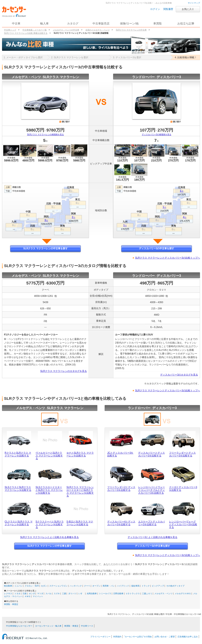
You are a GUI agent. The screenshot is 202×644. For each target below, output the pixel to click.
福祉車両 (135, 586)
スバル (48, 594)
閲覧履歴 (168, 9)
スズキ (57, 594)
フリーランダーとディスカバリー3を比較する (182, 454)
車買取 (158, 23)
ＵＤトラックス (133, 594)
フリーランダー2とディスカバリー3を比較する (121, 489)
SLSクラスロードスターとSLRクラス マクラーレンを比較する (49, 490)
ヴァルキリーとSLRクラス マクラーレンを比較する (49, 456)
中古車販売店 (101, 23)
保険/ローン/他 (129, 23)
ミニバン (18, 586)
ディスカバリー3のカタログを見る (179, 375)
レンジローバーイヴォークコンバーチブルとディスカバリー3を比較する (151, 490)
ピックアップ (158, 586)
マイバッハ (38, 596)
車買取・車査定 (11, 604)
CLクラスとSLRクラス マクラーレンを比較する (19, 523)
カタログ (73, 23)
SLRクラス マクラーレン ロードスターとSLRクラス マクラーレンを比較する (80, 491)
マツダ (40, 594)
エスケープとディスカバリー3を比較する (151, 523)
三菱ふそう (147, 594)
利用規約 (117, 637)
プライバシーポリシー (100, 637)
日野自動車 (118, 594)
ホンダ (32, 594)
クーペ (87, 586)
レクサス (8, 594)
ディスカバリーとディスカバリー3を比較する (151, 454)
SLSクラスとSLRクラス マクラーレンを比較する (18, 489)
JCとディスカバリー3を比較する (120, 454)
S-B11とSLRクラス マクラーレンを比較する (80, 523)
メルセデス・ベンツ (163, 594)
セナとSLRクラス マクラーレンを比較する (80, 454)
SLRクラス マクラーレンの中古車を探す (45, 248)
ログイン (155, 9)
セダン (44, 586)
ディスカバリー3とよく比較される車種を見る (153, 537)
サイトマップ (194, 3)
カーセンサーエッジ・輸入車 (48, 626)
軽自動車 (8, 586)
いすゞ (81, 594)
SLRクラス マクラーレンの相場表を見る (45, 134)
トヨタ (17, 594)
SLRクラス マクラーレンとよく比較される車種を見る (50, 537)
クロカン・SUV (32, 586)
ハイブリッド (123, 586)
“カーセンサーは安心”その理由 (138, 637)
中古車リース (87, 626)
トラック (146, 586)
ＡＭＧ (27, 596)
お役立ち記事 (186, 23)
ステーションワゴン (58, 586)
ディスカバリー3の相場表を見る (157, 134)
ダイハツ (72, 594)
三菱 (64, 594)
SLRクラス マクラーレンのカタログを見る (64, 371)
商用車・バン (109, 586)
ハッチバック (76, 586)
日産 (25, 594)
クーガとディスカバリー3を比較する (183, 489)
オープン (96, 586)
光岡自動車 (92, 594)
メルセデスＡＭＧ (183, 594)
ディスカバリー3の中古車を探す (157, 248)
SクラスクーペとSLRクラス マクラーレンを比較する (50, 524)
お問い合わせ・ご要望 (165, 637)
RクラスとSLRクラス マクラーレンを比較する (18, 454)
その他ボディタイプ (175, 586)
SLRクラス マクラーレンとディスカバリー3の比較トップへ (168, 258)
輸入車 (44, 23)
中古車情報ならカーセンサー (19, 626)
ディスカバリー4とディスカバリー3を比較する (121, 523)
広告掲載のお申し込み (188, 637)
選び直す (65, 122)
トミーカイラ (105, 594)
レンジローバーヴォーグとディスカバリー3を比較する (183, 524)
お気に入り (188, 9)
